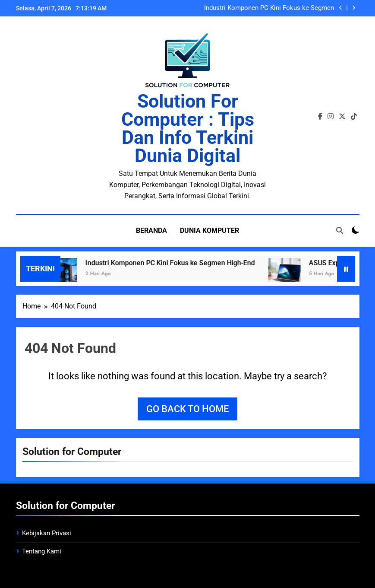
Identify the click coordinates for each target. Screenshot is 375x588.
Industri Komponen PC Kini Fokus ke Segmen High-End (269, 8)
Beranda (151, 230)
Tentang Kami (42, 551)
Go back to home (187, 408)
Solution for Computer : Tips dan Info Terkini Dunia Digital (188, 128)
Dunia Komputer (210, 230)
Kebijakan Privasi (47, 533)
